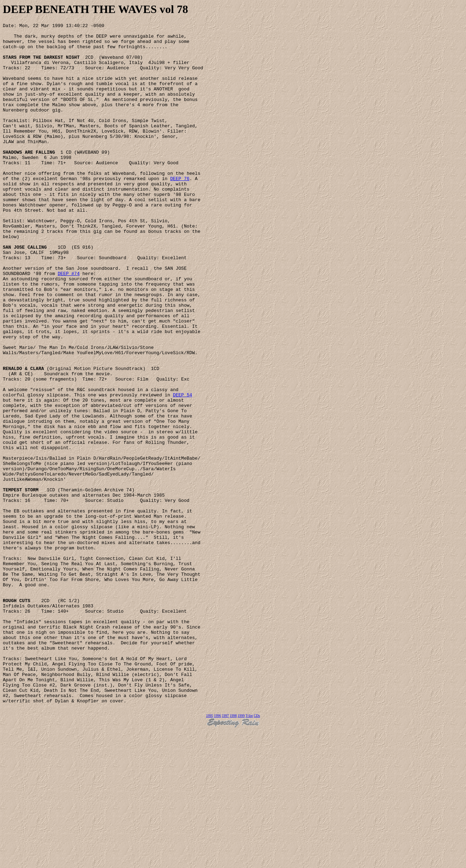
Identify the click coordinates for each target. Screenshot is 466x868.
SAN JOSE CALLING (25, 292)
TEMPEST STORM (21, 583)
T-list (249, 853)
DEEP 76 (180, 210)
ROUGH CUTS (17, 716)
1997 (225, 853)
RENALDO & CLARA (23, 438)
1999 (241, 853)
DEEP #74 (69, 324)
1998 (233, 853)
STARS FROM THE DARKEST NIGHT (41, 64)
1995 (210, 853)
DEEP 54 (183, 470)
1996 (217, 853)
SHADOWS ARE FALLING (29, 178)
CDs (257, 853)
